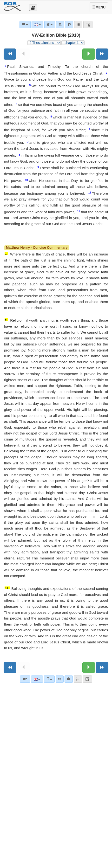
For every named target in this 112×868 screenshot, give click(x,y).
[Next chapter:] (89, 54)
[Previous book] (10, 54)
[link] (69, 679)
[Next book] (102, 54)
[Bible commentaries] (25, 679)
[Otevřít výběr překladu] (33, 8)
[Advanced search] (60, 679)
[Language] (37, 679)
